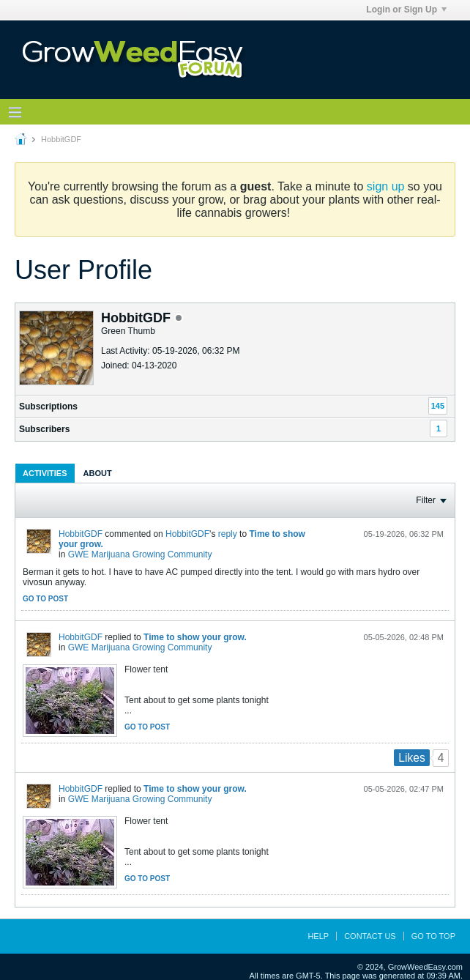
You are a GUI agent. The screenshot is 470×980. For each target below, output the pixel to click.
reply (228, 534)
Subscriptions (48, 407)
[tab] (45, 473)
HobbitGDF (81, 534)
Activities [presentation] (45, 473)
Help (318, 936)
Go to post (45, 599)
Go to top (433, 936)
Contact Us (370, 936)
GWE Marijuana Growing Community (140, 554)
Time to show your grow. (195, 637)
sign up (386, 186)
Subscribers (44, 429)
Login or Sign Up (406, 10)
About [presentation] (98, 473)
